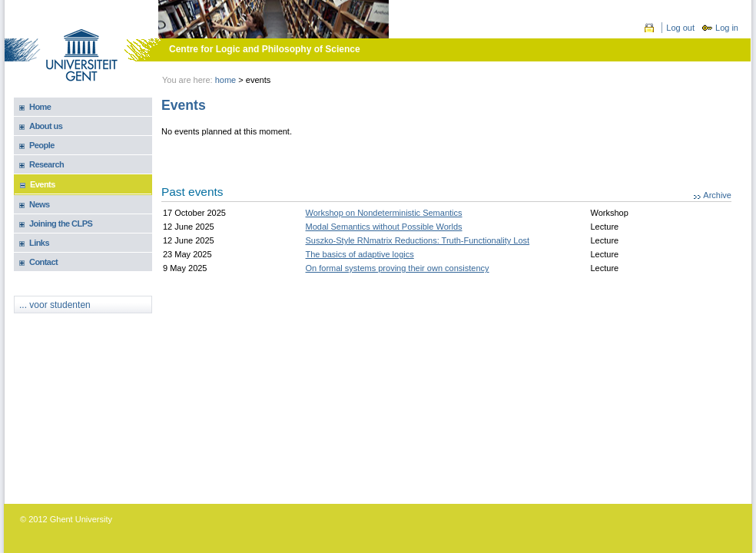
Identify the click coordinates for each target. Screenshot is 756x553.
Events (43, 184)
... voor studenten (55, 305)
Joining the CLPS (61, 224)
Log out (680, 28)
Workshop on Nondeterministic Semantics (384, 213)
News (40, 204)
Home (226, 80)
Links (39, 243)
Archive (717, 195)
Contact (43, 262)
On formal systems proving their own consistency (398, 268)
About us (46, 126)
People (42, 145)
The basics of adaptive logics (360, 254)
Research (46, 164)
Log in (727, 28)
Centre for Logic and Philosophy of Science (265, 49)
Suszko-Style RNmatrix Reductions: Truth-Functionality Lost (418, 240)
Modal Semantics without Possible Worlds (384, 227)
